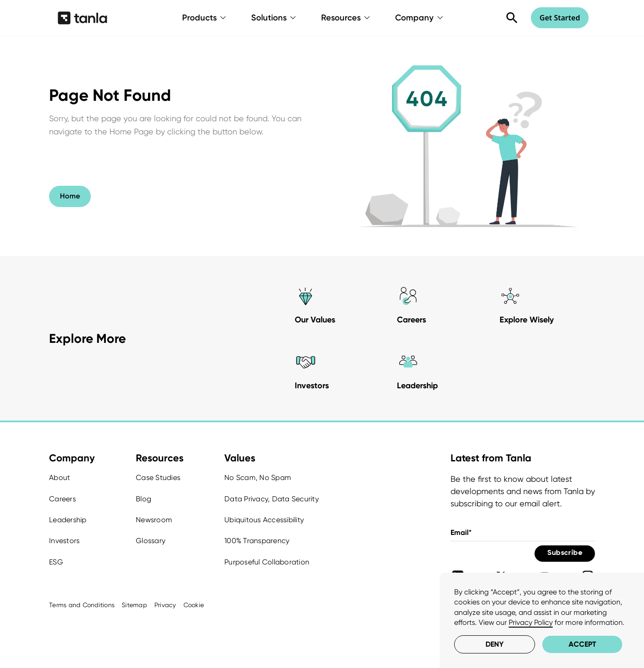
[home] (82, 18)
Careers (62, 499)
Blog (144, 499)
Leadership (68, 520)
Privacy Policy (531, 622)
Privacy (165, 605)
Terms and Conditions (82, 605)
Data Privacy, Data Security (272, 499)
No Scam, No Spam (258, 477)
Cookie (194, 605)
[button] (205, 18)
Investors (64, 541)
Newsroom (154, 520)
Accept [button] (582, 644)
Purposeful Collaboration (267, 562)
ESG (56, 562)
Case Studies (158, 477)
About (59, 477)
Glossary (151, 541)
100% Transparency (257, 541)
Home (70, 196)
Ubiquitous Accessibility (264, 520)
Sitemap (134, 605)
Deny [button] (495, 644)
